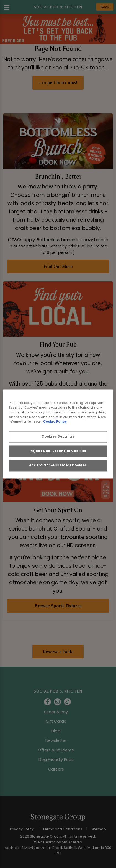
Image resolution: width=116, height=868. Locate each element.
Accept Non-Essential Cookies (58, 466)
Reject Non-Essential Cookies (58, 451)
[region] (58, 434)
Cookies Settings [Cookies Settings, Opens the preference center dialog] (58, 437)
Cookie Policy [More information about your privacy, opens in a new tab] (55, 422)
